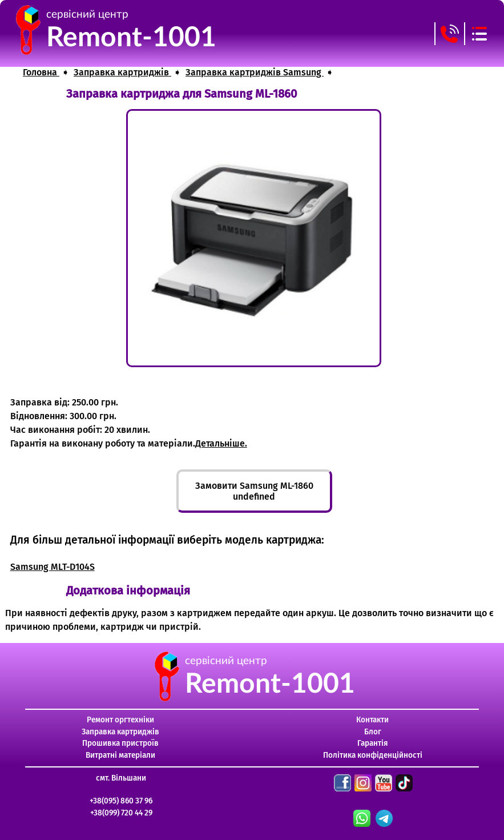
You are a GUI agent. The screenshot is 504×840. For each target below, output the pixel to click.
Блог (373, 732)
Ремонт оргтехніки (120, 720)
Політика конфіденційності (373, 755)
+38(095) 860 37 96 (121, 801)
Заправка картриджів (120, 732)
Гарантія (373, 743)
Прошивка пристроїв (120, 743)
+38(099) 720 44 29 (121, 813)
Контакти (372, 720)
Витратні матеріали (120, 755)
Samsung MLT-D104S (53, 567)
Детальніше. (221, 443)
